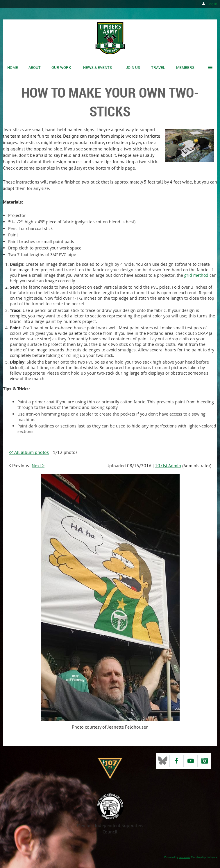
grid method (196, 275)
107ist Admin (168, 466)
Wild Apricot (185, 857)
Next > (38, 466)
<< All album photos (29, 452)
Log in (212, 4)
